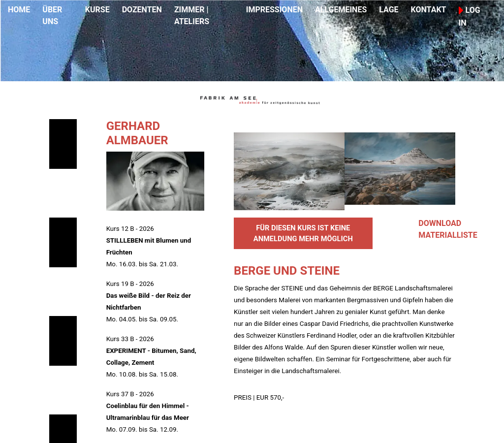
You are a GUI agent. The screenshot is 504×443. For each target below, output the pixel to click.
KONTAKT (429, 10)
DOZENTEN (142, 10)
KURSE (97, 10)
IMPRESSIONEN (274, 10)
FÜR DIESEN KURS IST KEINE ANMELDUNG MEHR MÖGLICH (303, 233)
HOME (19, 10)
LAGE (389, 10)
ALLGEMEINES (341, 10)
